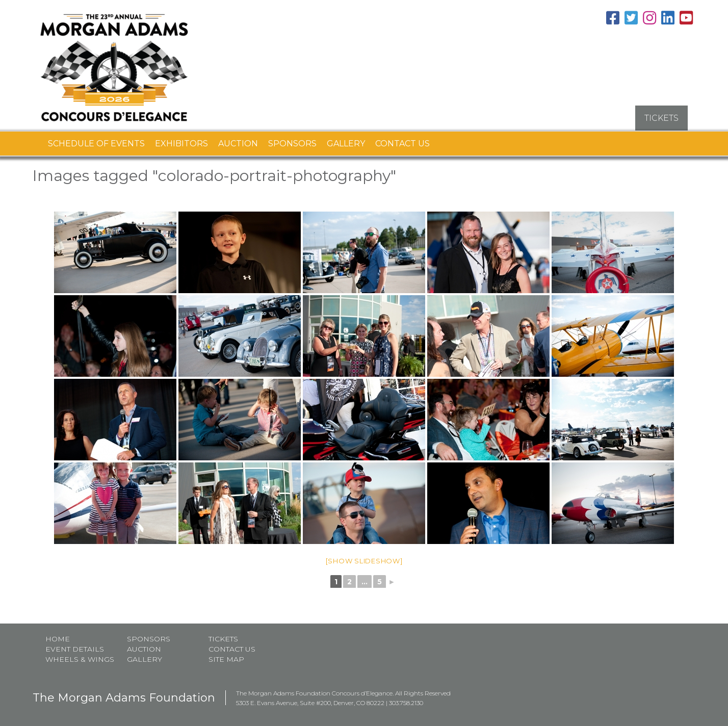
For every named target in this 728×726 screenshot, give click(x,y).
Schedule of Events (96, 143)
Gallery (346, 143)
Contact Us (402, 143)
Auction (238, 143)
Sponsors (292, 143)
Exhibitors (181, 143)
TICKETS (661, 118)
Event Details (75, 649)
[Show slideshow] (364, 560)
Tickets (223, 638)
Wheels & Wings (80, 659)
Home (58, 638)
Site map (226, 659)
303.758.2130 (406, 702)
